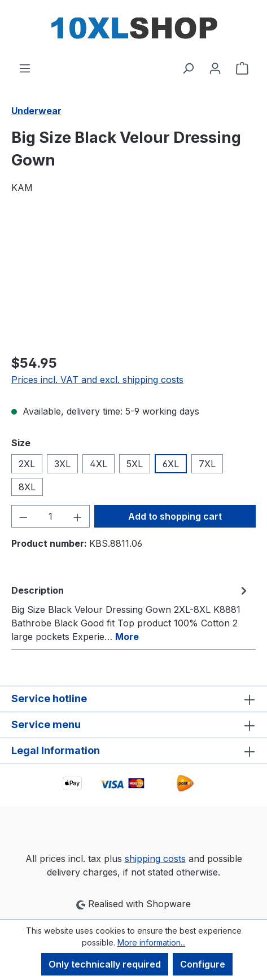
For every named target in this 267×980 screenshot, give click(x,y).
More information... (152, 942)
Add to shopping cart (175, 516)
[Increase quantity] (78, 516)
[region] (133, 280)
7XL (207, 464)
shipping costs (155, 859)
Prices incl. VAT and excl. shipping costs (97, 380)
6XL (171, 464)
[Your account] (215, 68)
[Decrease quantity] (23, 516)
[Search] (188, 68)
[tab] (131, 613)
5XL (135, 464)
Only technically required (105, 964)
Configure (203, 964)
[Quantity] (51, 516)
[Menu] (25, 68)
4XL (99, 464)
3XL (62, 464)
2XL (27, 464)
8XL (27, 487)
